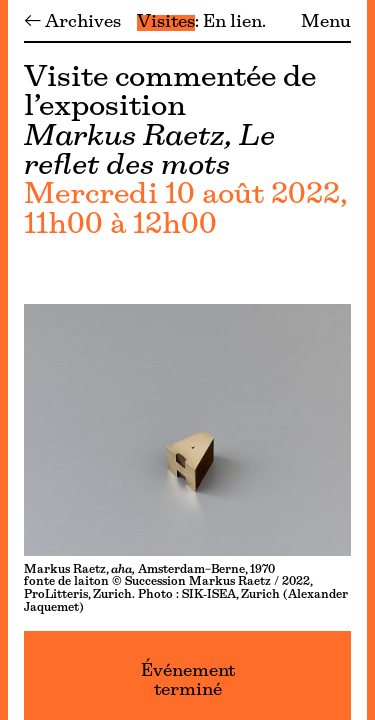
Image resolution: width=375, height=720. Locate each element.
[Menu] (4, 360)
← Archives (72, 23)
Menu (326, 23)
